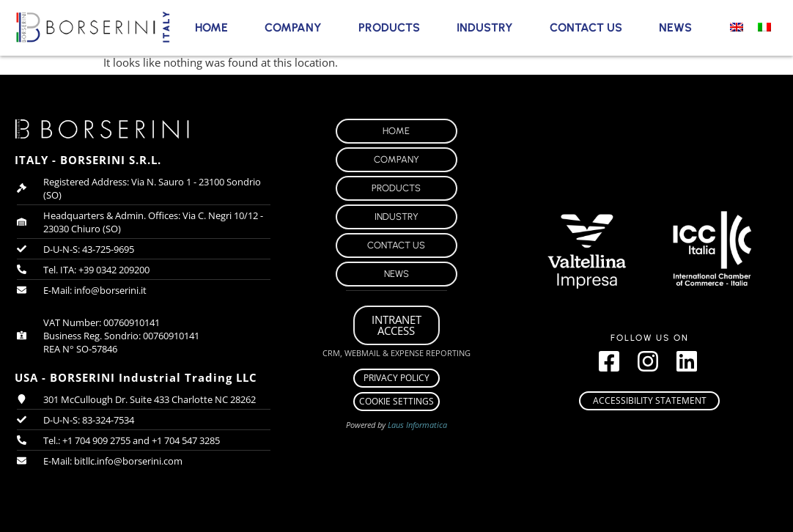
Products (389, 27)
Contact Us (586, 27)
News (675, 27)
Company (293, 27)
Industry (485, 27)
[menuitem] (737, 26)
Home (211, 27)
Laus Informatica (417, 425)
